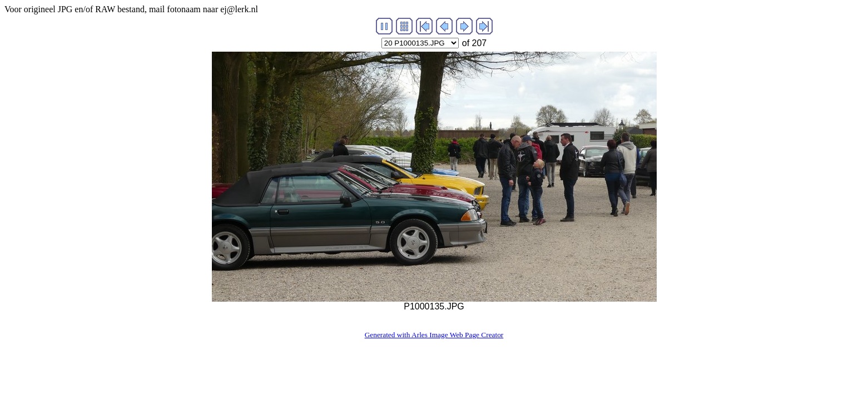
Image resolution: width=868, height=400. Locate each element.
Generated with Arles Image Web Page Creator (434, 335)
